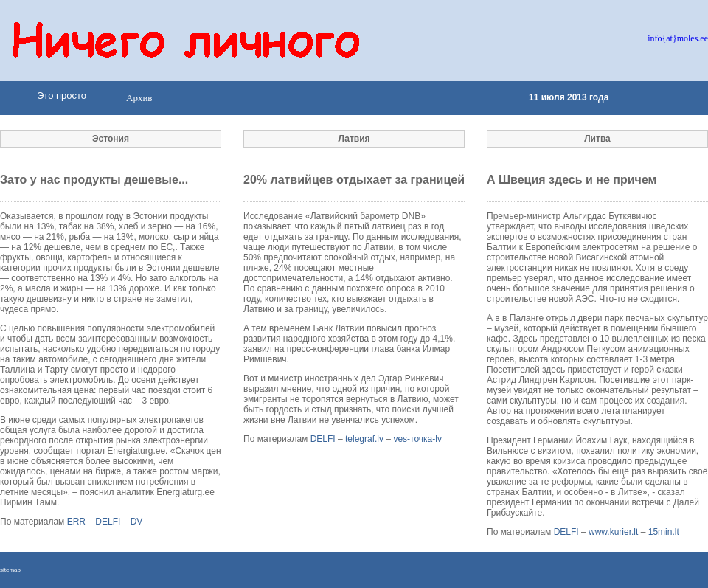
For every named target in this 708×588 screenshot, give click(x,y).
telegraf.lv (364, 439)
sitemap (10, 570)
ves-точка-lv (417, 439)
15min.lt (664, 532)
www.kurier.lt (613, 532)
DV (137, 522)
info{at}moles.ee (678, 38)
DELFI (108, 522)
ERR (76, 522)
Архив (139, 98)
